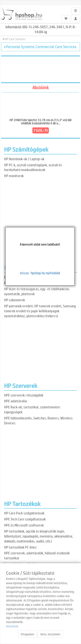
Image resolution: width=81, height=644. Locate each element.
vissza (24, 273)
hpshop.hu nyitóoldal (45, 273)
